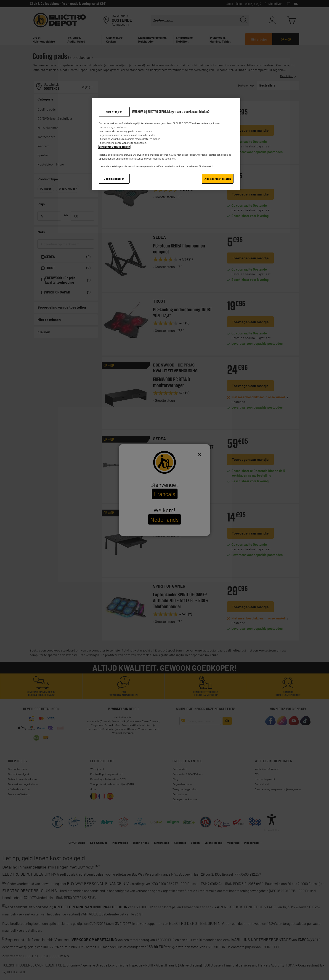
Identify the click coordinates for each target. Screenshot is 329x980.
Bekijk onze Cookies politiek (114, 147)
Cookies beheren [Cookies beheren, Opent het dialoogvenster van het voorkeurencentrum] (114, 179)
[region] (166, 144)
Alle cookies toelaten (218, 179)
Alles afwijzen (114, 112)
